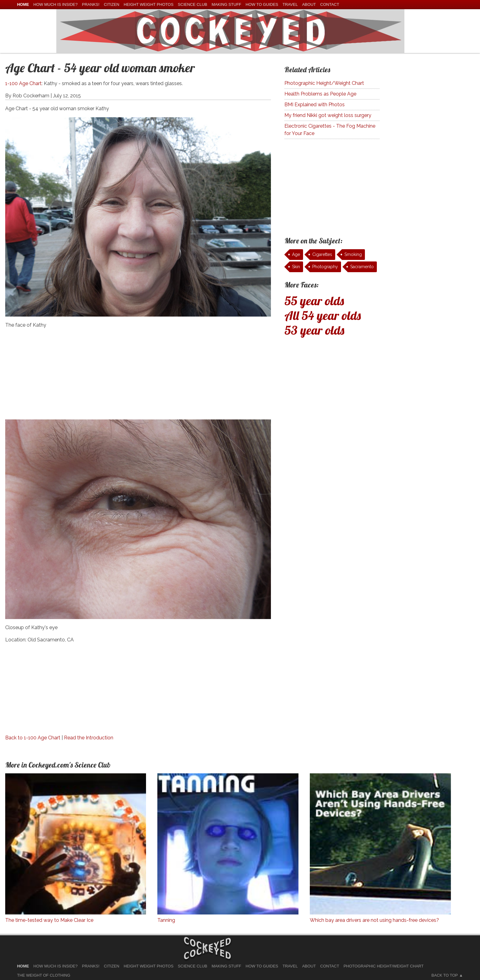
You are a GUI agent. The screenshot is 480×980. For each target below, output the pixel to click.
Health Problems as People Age (320, 94)
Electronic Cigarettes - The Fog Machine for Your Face (330, 130)
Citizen (112, 4)
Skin (296, 267)
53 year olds (314, 330)
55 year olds (314, 301)
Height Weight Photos (149, 4)
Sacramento (362, 267)
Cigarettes (322, 254)
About (309, 4)
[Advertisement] (138, 377)
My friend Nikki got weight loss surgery (328, 115)
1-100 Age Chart (23, 83)
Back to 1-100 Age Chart (33, 738)
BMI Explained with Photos (315, 105)
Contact (330, 4)
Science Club (193, 4)
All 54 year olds (323, 315)
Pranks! (91, 4)
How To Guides (262, 4)
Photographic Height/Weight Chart (324, 83)
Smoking (353, 254)
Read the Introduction (89, 738)
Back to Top (444, 975)
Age (296, 254)
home (23, 4)
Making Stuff (226, 4)
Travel (290, 4)
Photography (325, 267)
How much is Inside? (55, 4)
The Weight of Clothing (44, 975)
